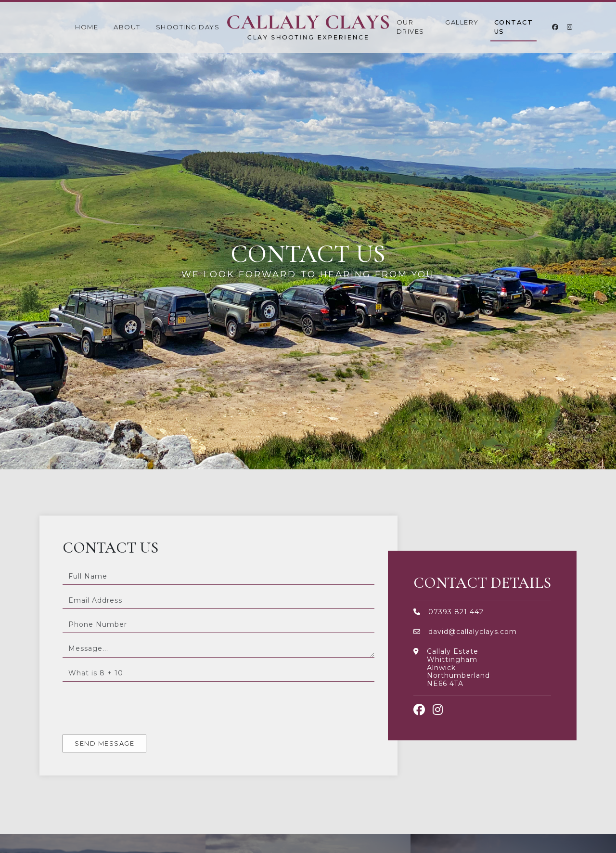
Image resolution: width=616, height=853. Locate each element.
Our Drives (411, 27)
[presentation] (136, 708)
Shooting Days (188, 27)
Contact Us (514, 27)
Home (87, 27)
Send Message (104, 743)
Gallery (462, 22)
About (127, 27)
